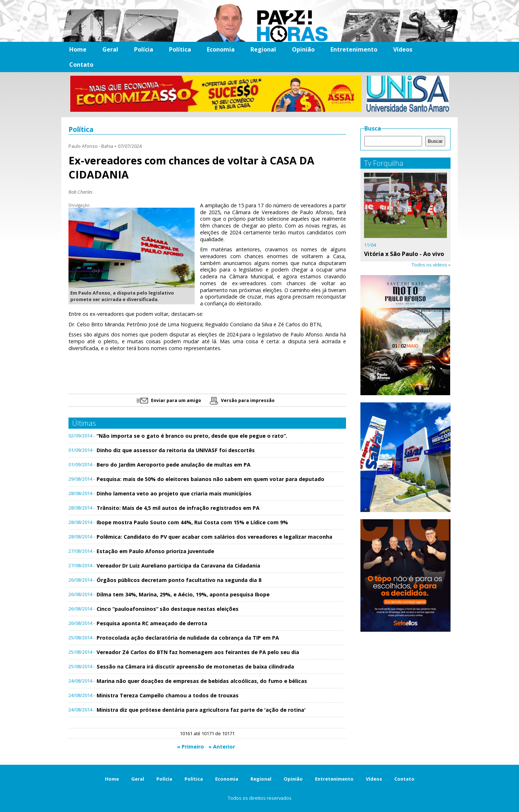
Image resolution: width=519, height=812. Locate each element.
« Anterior (222, 747)
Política (180, 49)
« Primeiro (190, 747)
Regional (263, 49)
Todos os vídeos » (431, 265)
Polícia (144, 49)
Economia (221, 49)
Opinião (303, 49)
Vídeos (403, 49)
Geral (110, 49)
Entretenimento (354, 49)
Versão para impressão (242, 400)
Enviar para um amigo (169, 400)
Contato (81, 65)
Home (78, 49)
